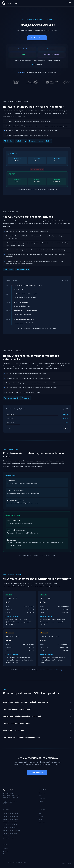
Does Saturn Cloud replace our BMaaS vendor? (37, 737)
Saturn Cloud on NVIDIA (10, 825)
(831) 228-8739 (7, 803)
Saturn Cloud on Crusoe (11, 819)
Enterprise (42, 799)
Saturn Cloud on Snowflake (11, 830)
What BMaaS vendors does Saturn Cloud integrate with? (37, 702)
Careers (6, 848)
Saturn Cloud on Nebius (10, 816)
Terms (63, 863)
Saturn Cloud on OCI (9, 839)
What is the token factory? (37, 730)
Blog (40, 814)
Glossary (42, 816)
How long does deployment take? (37, 723)
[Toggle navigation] (70, 3)
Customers (42, 822)
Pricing (41, 801)
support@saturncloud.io (10, 801)
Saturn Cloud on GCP (10, 836)
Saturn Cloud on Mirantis (11, 814)
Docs (40, 819)
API (40, 796)
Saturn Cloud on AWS (10, 828)
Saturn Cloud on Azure (10, 833)
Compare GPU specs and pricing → (51, 670)
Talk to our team (37, 38)
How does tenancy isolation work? (37, 709)
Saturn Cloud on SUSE (10, 822)
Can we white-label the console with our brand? (37, 716)
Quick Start (42, 793)
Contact (6, 854)
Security (6, 851)
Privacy (69, 863)
